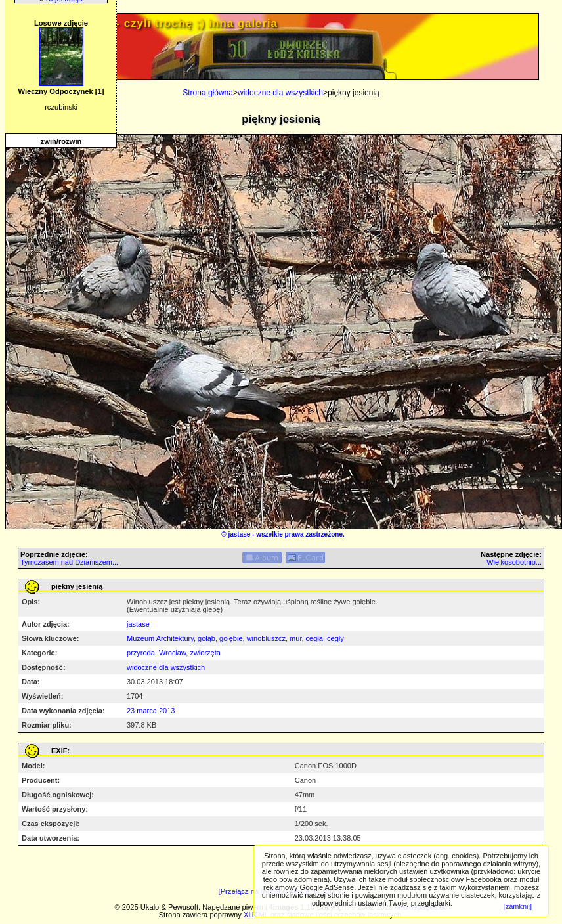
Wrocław (172, 653)
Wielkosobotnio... (514, 562)
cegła (314, 638)
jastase (239, 534)
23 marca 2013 (151, 711)
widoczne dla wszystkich (280, 93)
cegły (335, 638)
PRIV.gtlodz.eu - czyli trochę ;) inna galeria (152, 23)
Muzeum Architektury (160, 638)
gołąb (206, 638)
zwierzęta (205, 653)
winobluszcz (266, 638)
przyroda (141, 653)
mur (295, 638)
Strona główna (208, 93)
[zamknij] (518, 906)
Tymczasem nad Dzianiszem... (69, 562)
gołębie (231, 638)
